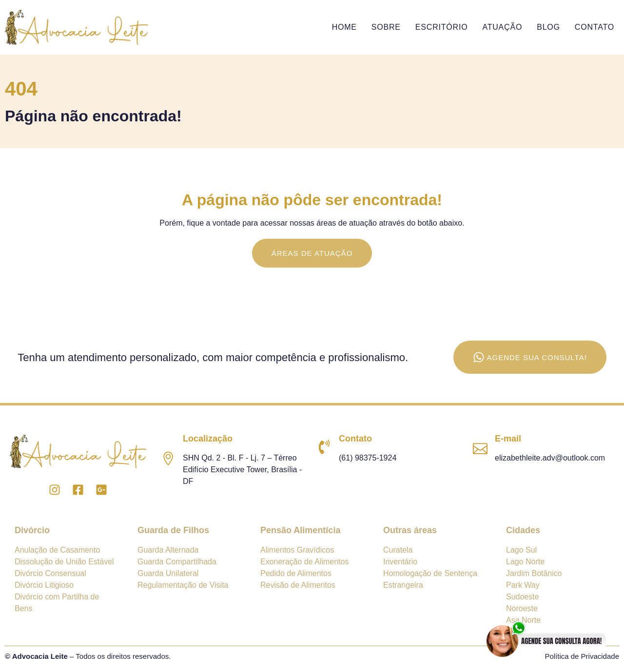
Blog (548, 27)
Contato (595, 27)
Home (344, 27)
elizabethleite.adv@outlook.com (550, 458)
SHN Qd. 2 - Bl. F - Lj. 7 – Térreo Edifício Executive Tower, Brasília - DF (242, 470)
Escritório (442, 27)
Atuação (502, 27)
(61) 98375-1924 (368, 458)
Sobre (386, 27)
